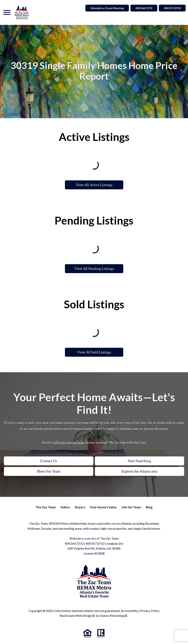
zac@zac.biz (115, 543)
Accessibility (130, 611)
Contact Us (49, 461)
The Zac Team (46, 507)
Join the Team (131, 507)
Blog (149, 507)
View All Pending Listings (94, 269)
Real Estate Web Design (77, 616)
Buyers (80, 507)
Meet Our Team (49, 471)
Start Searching (139, 461)
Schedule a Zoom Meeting (107, 8)
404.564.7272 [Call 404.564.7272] (144, 8)
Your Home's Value (103, 507)
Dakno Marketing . (114, 616)
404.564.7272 (74, 543)
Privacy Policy (150, 611)
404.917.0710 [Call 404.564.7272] (172, 8)
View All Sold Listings (94, 352)
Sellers (65, 507)
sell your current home (70, 443)
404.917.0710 (95, 543)
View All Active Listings (94, 185)
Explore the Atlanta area (139, 471)
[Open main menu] (7, 12)
